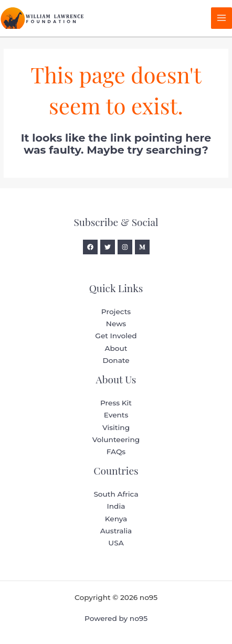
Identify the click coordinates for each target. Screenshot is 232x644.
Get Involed (116, 336)
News (116, 324)
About (116, 348)
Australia (116, 531)
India (116, 506)
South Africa (116, 494)
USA (116, 543)
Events (116, 415)
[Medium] (142, 247)
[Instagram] (125, 247)
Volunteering (116, 439)
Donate (116, 360)
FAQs (116, 452)
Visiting (116, 427)
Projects (116, 312)
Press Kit (116, 403)
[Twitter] (108, 247)
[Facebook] (90, 247)
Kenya (116, 519)
